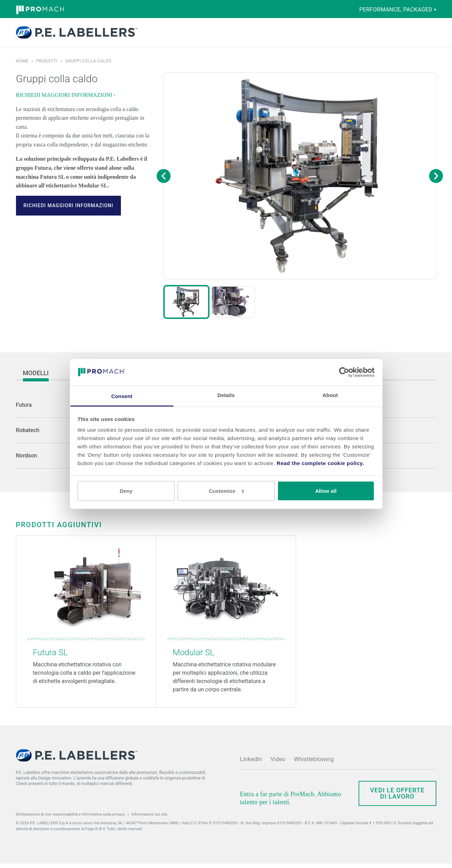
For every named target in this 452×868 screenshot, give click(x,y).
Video (278, 764)
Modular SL (194, 657)
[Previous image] (164, 180)
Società (278, 35)
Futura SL (51, 657)
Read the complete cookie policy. (320, 463)
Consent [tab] (122, 396)
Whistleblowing (314, 764)
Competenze (190, 35)
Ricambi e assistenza (226, 35)
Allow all (326, 491)
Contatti (364, 33)
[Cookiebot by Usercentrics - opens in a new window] (344, 372)
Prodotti (156, 35)
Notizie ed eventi (307, 35)
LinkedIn (251, 764)
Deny (126, 491)
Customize (226, 491)
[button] (186, 306)
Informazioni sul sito (149, 819)
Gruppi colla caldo (89, 66)
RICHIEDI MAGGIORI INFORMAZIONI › (66, 99)
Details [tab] (226, 395)
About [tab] (330, 395)
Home (22, 66)
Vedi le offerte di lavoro (397, 798)
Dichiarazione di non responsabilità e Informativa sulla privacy (71, 819)
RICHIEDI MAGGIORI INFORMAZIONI (68, 210)
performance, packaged (398, 10)
